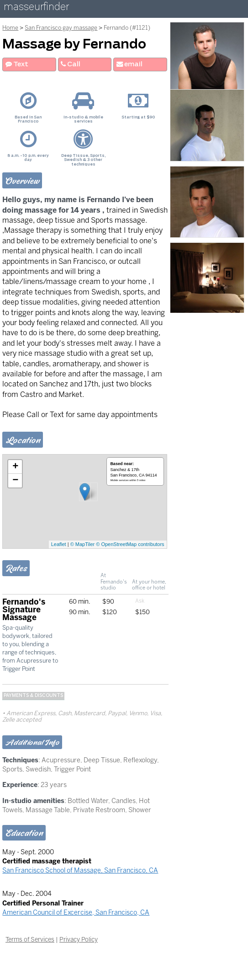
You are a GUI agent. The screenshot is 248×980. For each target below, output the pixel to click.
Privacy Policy (79, 939)
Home (10, 28)
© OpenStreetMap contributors (130, 544)
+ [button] (15, 467)
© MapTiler (83, 544)
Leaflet (59, 544)
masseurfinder (36, 8)
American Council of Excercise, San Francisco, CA (76, 912)
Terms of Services (30, 939)
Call (71, 64)
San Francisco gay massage (61, 28)
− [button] (15, 481)
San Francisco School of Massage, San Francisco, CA (80, 870)
